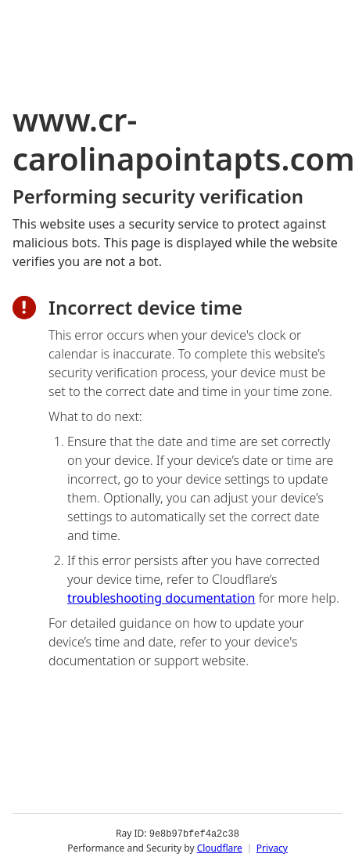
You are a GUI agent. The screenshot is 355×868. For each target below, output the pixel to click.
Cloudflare (220, 848)
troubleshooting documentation (161, 598)
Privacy (272, 848)
